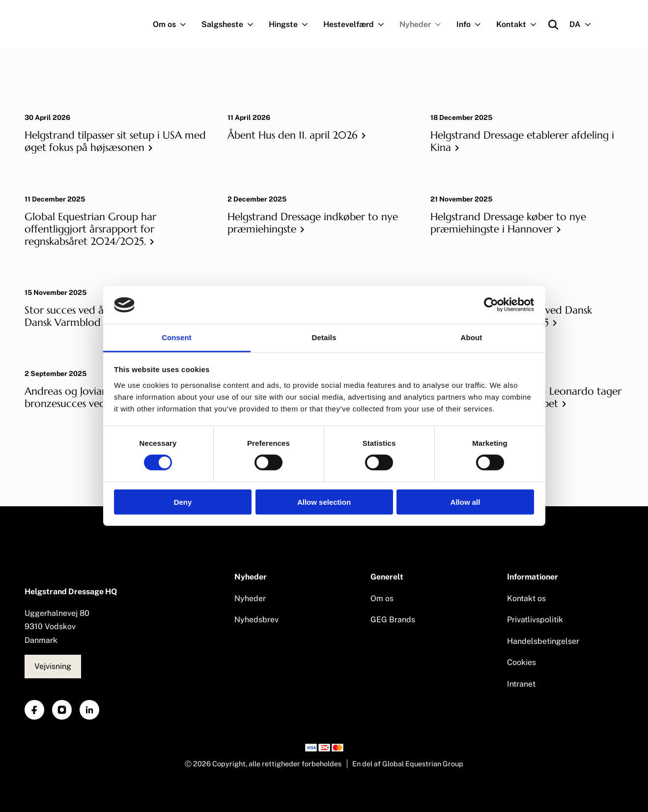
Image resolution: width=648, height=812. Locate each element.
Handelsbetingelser (543, 641)
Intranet (521, 684)
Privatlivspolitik (535, 620)
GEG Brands (393, 620)
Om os (173, 25)
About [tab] (472, 337)
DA (584, 25)
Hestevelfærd (358, 25)
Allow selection (324, 502)
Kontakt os (526, 598)
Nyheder (424, 25)
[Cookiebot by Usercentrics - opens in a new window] (491, 305)
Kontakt (520, 25)
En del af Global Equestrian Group (408, 764)
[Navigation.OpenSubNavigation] (185, 25)
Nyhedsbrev (256, 620)
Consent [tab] (177, 337)
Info (473, 25)
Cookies (521, 662)
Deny (183, 502)
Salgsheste (231, 25)
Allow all (465, 502)
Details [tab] (324, 337)
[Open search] (553, 25)
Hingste (292, 25)
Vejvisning (53, 666)
